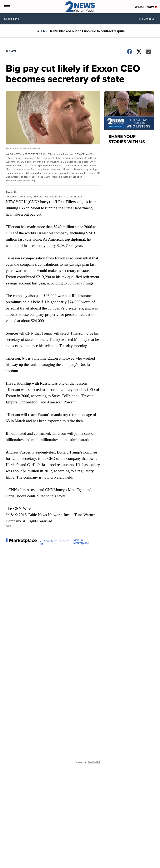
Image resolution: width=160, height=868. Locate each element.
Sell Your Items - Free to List (54, 543)
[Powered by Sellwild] (94, 762)
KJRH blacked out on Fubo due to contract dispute (87, 31)
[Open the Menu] (7, 7)
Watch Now (146, 7)
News (11, 51)
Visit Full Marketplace (81, 542)
